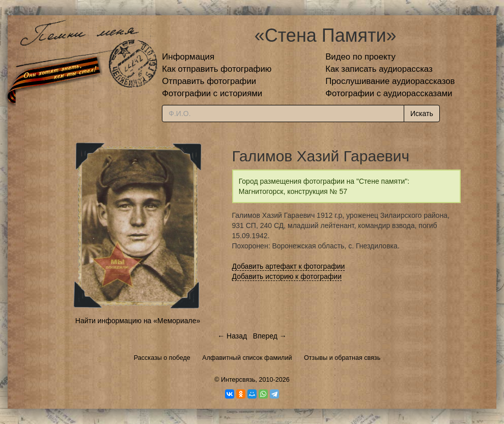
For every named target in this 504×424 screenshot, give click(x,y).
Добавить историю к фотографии (287, 276)
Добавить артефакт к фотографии (289, 266)
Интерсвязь (238, 380)
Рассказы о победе (162, 358)
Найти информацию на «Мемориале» (138, 321)
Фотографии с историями (212, 93)
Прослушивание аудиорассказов (390, 81)
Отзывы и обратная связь (342, 358)
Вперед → (270, 336)
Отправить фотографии (209, 81)
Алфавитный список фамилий (247, 358)
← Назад (232, 336)
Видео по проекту (360, 57)
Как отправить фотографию (217, 69)
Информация (188, 57)
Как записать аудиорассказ (379, 69)
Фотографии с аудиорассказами (389, 93)
